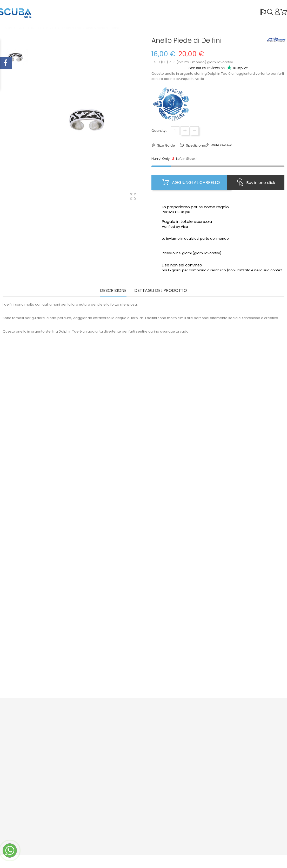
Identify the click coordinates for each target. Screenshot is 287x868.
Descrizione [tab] (113, 291)
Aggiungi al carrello (191, 182)
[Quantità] (175, 131)
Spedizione (195, 145)
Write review (221, 145)
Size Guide (166, 145)
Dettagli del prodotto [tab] (161, 291)
